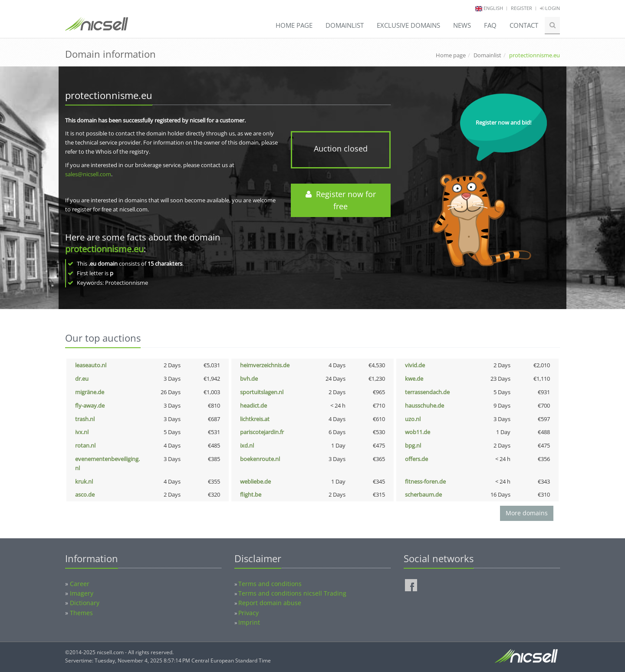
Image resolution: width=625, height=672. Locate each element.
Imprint (249, 622)
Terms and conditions (270, 584)
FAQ (490, 25)
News (462, 25)
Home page (294, 25)
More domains (527, 513)
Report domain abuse (270, 603)
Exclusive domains (408, 25)
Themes (81, 613)
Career (80, 584)
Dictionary (85, 603)
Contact (524, 25)
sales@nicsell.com (88, 174)
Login (550, 8)
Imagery (82, 593)
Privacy (248, 613)
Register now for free (341, 200)
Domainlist (345, 25)
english (493, 8)
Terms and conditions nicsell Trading (292, 593)
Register (521, 8)
